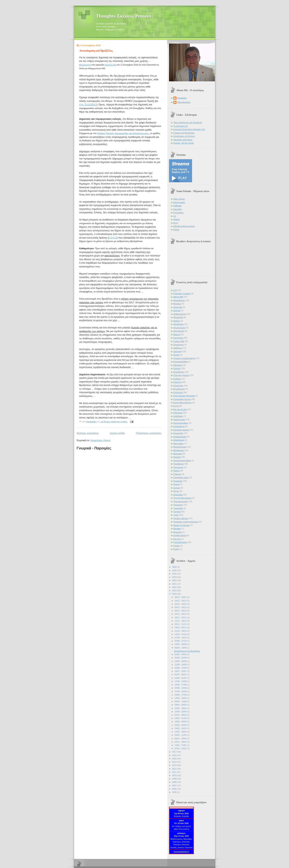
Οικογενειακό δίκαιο (182, 460)
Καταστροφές (179, 420)
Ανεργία (177, 310)
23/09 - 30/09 (181, 644)
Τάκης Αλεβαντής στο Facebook (188, 122)
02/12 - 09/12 (181, 611)
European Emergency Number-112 (189, 129)
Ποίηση (177, 471)
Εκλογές (177, 368)
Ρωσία (176, 484)
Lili (175, 216)
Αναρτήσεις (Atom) (101, 440)
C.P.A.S (113, 238)
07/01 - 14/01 (181, 748)
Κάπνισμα (178, 413)
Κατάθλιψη (178, 416)
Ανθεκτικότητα (180, 314)
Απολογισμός (179, 328)
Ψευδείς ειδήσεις (181, 518)
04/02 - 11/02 (181, 735)
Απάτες (177, 321)
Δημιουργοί (179, 345)
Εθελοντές (178, 365)
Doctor (176, 229)
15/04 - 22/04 (181, 712)
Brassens (178, 532)
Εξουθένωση (179, 389)
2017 (175, 752)
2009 (175, 779)
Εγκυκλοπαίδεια (181, 362)
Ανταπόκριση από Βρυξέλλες (96, 51)
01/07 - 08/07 (181, 674)
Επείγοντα (178, 392)
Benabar (177, 529)
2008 (175, 782)
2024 (175, 574)
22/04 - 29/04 (181, 708)
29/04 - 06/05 (181, 705)
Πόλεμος (177, 474)
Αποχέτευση (179, 331)
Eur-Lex (177, 539)
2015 (175, 759)
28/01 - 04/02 (181, 738)
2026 (175, 567)
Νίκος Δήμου (179, 199)
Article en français (182, 525)
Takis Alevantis (184, 102)
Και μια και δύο (180, 409)
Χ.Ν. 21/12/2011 (88, 105)
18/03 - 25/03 (181, 722)
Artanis (177, 219)
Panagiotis (182, 98)
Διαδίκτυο (178, 348)
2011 (175, 772)
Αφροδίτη (178, 209)
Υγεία (176, 515)
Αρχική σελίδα (117, 433)
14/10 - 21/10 (181, 634)
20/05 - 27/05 (181, 695)
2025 (175, 570)
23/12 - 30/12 (181, 601)
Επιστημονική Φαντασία (184, 396)
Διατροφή (178, 351)
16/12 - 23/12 (181, 604)
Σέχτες (176, 491)
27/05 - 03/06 (181, 691)
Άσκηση (177, 334)
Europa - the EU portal (184, 143)
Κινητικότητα (179, 426)
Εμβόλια (177, 379)
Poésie (177, 546)
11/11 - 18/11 (181, 621)
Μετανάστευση (180, 447)
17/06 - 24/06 (181, 681)
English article (180, 535)
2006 (175, 789)
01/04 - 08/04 (181, 715)
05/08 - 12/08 (181, 668)
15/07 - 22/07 (181, 671)
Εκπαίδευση (179, 372)
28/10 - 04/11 (181, 627)
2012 (175, 769)
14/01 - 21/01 (181, 745)
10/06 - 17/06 (181, 685)
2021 (175, 584)
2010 (175, 775)
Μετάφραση (179, 450)
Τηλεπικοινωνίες (181, 501)
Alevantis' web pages (183, 140)
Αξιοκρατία (178, 317)
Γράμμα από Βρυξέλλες (184, 133)
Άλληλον (177, 304)
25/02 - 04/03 (181, 725)
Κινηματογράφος (181, 423)
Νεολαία (177, 457)
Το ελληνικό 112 (181, 126)
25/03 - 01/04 (181, 718)
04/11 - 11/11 (181, 624)
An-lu (176, 223)
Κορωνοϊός (178, 433)
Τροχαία (177, 512)
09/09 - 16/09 (181, 648)
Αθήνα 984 (178, 297)
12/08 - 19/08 (181, 665)
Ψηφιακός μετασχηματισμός (186, 522)
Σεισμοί (177, 488)
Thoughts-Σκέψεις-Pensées (124, 16)
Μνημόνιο (178, 454)
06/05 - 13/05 (181, 701)
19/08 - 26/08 (181, 661)
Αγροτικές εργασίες (182, 294)
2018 (175, 594)
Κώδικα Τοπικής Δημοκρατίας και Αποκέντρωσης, (123, 133)
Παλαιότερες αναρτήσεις (149, 433)
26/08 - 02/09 (181, 658)
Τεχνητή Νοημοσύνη (183, 498)
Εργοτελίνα (178, 213)
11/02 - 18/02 (181, 732)
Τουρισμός (178, 505)
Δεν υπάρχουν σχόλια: (117, 422)
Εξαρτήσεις (179, 386)
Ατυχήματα (178, 338)
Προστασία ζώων (181, 477)
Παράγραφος (179, 202)
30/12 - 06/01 (181, 597)
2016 (175, 755)
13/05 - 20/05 (181, 698)
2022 (175, 580)
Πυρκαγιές (178, 481)
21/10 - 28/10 (181, 631)
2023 (175, 577)
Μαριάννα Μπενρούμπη (184, 226)
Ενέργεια (177, 382)
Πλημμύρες (179, 467)
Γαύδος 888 (179, 341)
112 (175, 290)
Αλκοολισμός (179, 300)
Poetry (176, 549)
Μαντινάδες (179, 444)
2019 (175, 591)
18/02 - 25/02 (181, 728)
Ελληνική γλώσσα (181, 375)
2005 (175, 792)
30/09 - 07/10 (181, 641)
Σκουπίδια (178, 495)
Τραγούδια (178, 508)
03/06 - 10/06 (181, 688)
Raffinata (177, 206)
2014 (175, 762)
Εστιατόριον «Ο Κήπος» (184, 136)
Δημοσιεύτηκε (85, 65)
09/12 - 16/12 (181, 607)
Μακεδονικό (179, 440)
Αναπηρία (178, 307)
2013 (175, 765)
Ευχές (176, 406)
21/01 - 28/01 (181, 742)
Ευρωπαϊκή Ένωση (182, 399)
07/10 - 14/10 (181, 638)
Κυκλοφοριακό (180, 437)
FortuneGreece (180, 542)
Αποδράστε (179, 324)
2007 (175, 786)
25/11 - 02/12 (181, 614)
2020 (175, 587)
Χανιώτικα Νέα (110, 65)
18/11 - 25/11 (181, 617)
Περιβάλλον (179, 464)
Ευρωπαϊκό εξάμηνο (183, 403)
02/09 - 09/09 (181, 654)
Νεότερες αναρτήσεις (88, 433)
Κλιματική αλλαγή (181, 430)
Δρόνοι (177, 355)
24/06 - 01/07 (181, 678)
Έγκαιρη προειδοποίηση (184, 358)
